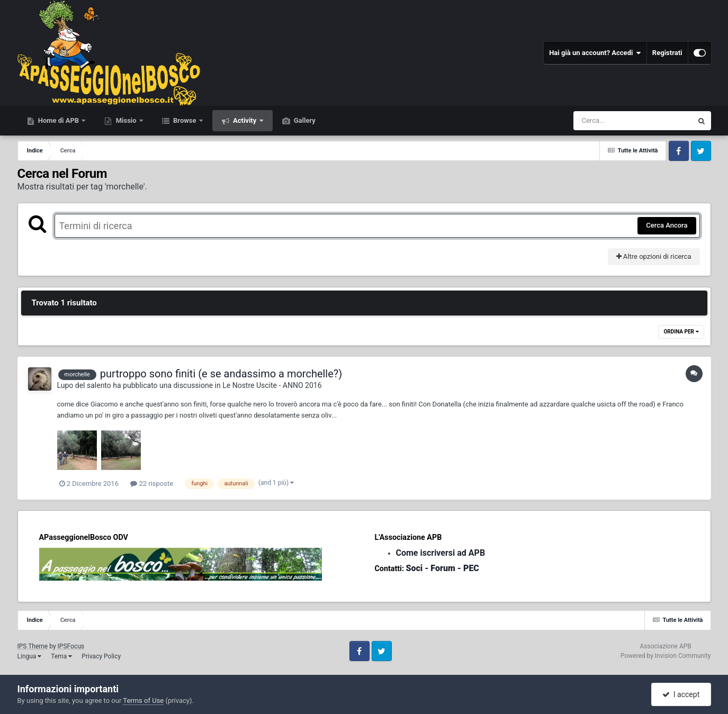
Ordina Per (681, 332)
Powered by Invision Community (666, 656)
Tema (61, 656)
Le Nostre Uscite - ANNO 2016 (272, 385)
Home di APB (59, 120)
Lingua (30, 656)
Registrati (667, 53)
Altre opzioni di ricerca (654, 256)
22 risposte (152, 483)
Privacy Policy (101, 656)
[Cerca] (610, 121)
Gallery (304, 120)
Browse (185, 120)
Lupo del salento (84, 385)
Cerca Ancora (667, 225)
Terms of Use (143, 701)
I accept (681, 694)
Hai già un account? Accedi (595, 53)
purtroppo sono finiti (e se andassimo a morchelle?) (221, 374)
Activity (245, 120)
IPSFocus (71, 646)
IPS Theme (33, 646)
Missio (126, 120)
